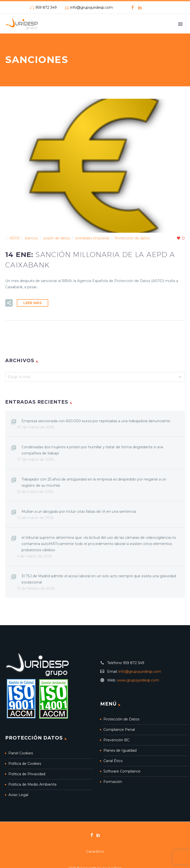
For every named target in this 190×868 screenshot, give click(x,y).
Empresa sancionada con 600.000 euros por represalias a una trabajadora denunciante (96, 421)
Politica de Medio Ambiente (33, 784)
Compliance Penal (119, 730)
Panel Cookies (21, 753)
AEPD (15, 238)
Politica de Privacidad (27, 774)
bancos (31, 238)
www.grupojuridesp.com (138, 680)
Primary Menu (180, 24)
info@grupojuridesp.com (92, 7)
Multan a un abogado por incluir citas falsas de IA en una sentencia (79, 512)
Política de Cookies (25, 764)
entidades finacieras (92, 238)
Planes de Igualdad (120, 750)
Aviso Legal (18, 795)
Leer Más (33, 303)
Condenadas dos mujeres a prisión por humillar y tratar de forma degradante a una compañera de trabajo (92, 450)
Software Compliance (122, 771)
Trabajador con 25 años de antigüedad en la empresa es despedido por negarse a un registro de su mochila (94, 482)
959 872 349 (46, 7)
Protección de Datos (121, 719)
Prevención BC (116, 740)
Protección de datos (132, 238)
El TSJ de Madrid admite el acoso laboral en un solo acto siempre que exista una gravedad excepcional (99, 579)
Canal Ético (113, 761)
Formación (113, 782)
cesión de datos (56, 238)
